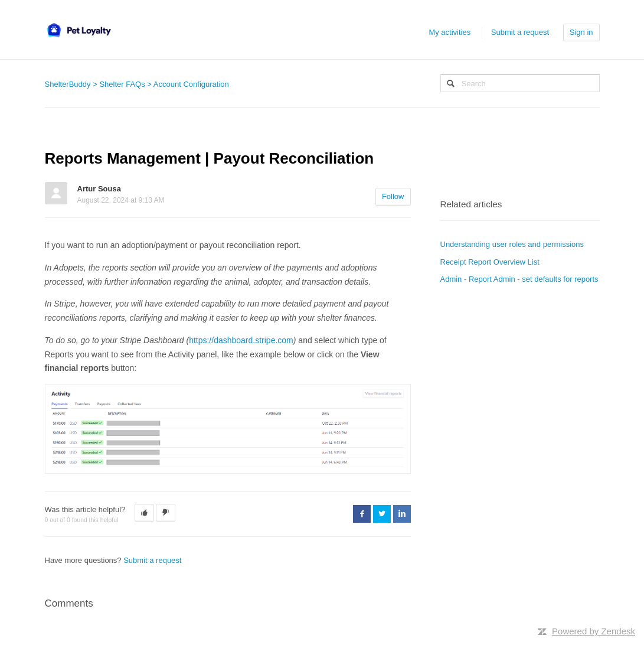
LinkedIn (402, 514)
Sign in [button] (581, 32)
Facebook (362, 514)
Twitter (382, 514)
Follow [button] (393, 196)
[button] (144, 513)
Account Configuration (191, 84)
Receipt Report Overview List (490, 262)
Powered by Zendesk (594, 631)
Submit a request (520, 32)
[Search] (520, 83)
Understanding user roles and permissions (512, 244)
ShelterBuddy (68, 84)
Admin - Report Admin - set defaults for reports (519, 279)
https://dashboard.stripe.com (241, 340)
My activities (450, 32)
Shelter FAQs (122, 84)
